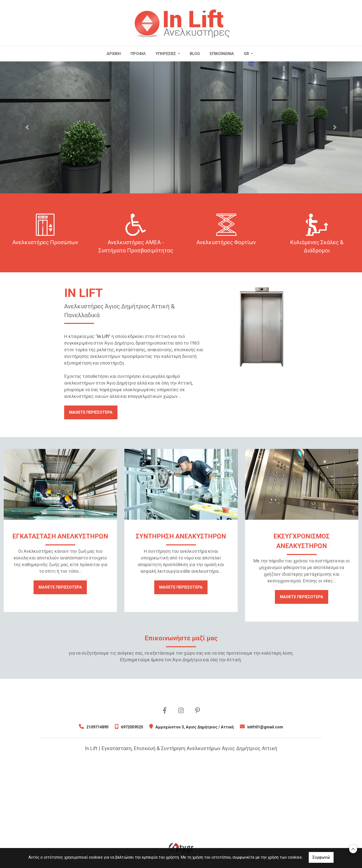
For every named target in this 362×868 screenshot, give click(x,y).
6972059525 (132, 727)
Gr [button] (247, 54)
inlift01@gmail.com (265, 727)
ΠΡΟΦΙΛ (138, 54)
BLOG (195, 54)
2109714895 (97, 727)
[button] (27, 127)
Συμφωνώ (321, 857)
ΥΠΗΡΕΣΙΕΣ (166, 54)
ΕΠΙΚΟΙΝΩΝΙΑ (222, 54)
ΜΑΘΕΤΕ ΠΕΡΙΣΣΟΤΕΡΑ (91, 412)
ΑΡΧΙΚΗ (114, 54)
